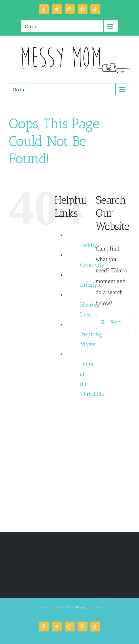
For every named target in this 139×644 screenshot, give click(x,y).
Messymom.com (89, 607)
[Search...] (113, 322)
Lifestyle (91, 285)
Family (89, 245)
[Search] (103, 322)
